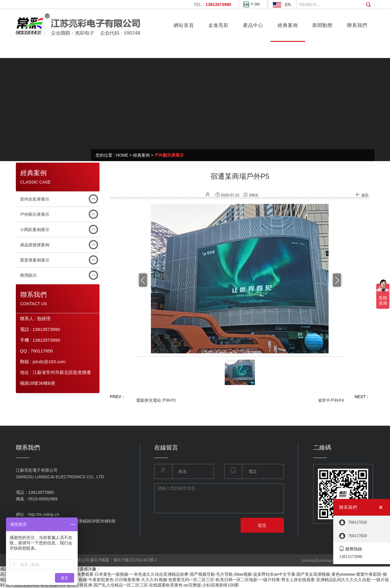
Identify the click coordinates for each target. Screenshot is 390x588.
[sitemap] (309, 560)
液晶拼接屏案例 (35, 245)
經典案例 (141, 155)
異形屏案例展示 (35, 260)
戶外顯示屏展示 (169, 155)
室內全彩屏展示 (35, 199)
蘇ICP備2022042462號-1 (135, 560)
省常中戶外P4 (331, 400)
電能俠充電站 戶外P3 (156, 400)
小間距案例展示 (35, 230)
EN (288, 4)
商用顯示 (28, 275)
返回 (362, 195)
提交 (262, 525)
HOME (122, 155)
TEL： (212, 4)
